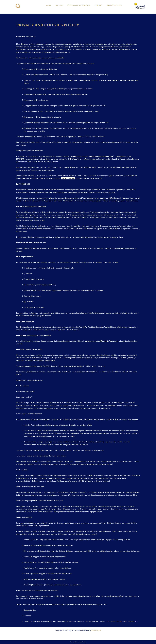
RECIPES (59, 6)
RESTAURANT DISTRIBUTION (79, 6)
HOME (49, 6)
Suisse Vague (96, 630)
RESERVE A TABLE (114, 6)
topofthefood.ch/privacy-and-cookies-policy (122, 621)
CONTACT (99, 6)
